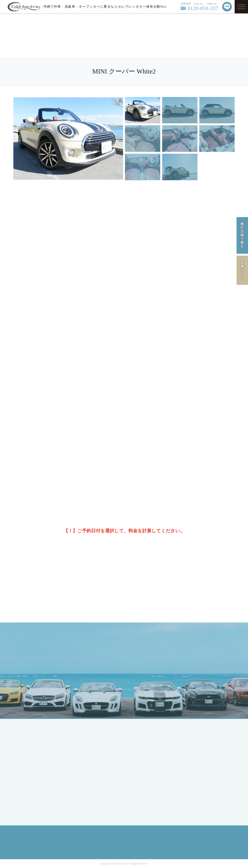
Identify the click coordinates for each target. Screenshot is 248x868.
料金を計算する (187, 515)
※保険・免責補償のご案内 (126, 326)
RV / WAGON (88, 758)
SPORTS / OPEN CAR (94, 751)
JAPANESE (32, 753)
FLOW (137, 758)
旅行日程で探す (242, 235)
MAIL (174, 659)
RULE (191, 760)
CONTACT (140, 785)
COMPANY (195, 737)
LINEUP (138, 737)
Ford (82, 780)
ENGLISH (31, 760)
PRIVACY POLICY (200, 753)
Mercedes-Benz (89, 774)
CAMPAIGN (141, 751)
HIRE (136, 744)
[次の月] (226, 406)
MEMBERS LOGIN (38, 783)
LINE (198, 659)
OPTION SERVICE (146, 764)
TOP (28, 737)
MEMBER (31, 776)
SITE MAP (194, 767)
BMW (83, 787)
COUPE (84, 744)
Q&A (136, 778)
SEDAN (84, 737)
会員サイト (242, 270)
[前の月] (21, 406)
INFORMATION (144, 771)
